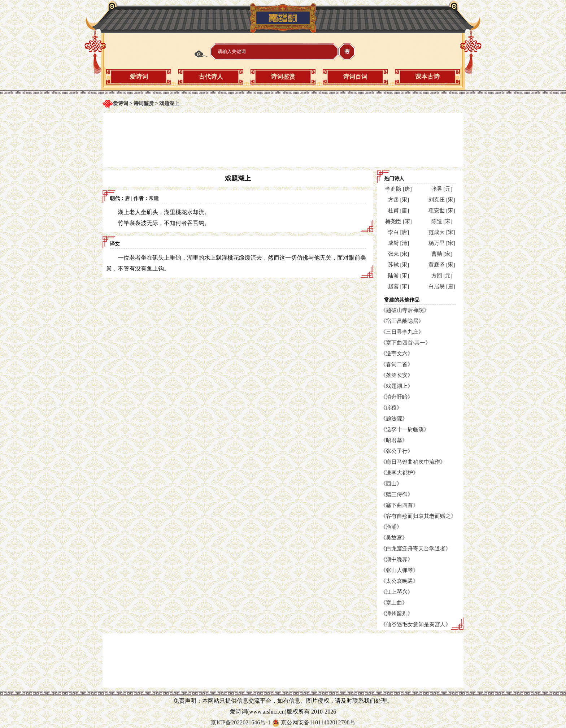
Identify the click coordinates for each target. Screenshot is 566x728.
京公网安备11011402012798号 (318, 722)
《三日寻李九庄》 (402, 332)
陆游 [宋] (399, 276)
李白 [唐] (399, 232)
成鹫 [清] (399, 243)
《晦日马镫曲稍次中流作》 (413, 462)
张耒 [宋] (399, 254)
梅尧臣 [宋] (399, 221)
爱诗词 (139, 77)
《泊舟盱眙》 (397, 397)
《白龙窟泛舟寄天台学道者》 (416, 549)
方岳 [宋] (399, 200)
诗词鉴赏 (283, 77)
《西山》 (391, 484)
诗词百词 (355, 77)
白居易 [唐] (442, 286)
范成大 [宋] (442, 232)
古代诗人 (211, 77)
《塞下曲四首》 (399, 505)
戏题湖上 (169, 103)
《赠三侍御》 (397, 494)
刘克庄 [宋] (442, 200)
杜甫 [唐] (399, 211)
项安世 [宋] (442, 211)
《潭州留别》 (397, 614)
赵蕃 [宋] (399, 286)
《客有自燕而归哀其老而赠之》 (418, 516)
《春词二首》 (397, 364)
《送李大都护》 (399, 473)
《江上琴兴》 (397, 592)
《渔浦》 (391, 527)
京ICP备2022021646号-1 (240, 722)
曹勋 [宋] (442, 254)
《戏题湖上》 (397, 386)
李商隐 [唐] (399, 189)
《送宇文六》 (397, 354)
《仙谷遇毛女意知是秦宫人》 (416, 624)
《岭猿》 (391, 408)
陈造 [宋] (442, 221)
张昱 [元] (442, 189)
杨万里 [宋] (442, 243)
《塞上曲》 (394, 603)
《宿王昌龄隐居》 (402, 321)
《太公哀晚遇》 (399, 581)
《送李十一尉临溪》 (405, 429)
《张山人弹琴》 (399, 570)
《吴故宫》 (394, 538)
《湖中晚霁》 (397, 559)
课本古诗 (427, 77)
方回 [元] (442, 276)
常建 (154, 198)
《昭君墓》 (394, 440)
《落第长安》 (397, 375)
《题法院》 (394, 419)
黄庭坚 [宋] (442, 265)
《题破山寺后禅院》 (405, 310)
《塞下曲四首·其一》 (406, 343)
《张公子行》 (397, 451)
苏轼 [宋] (399, 265)
